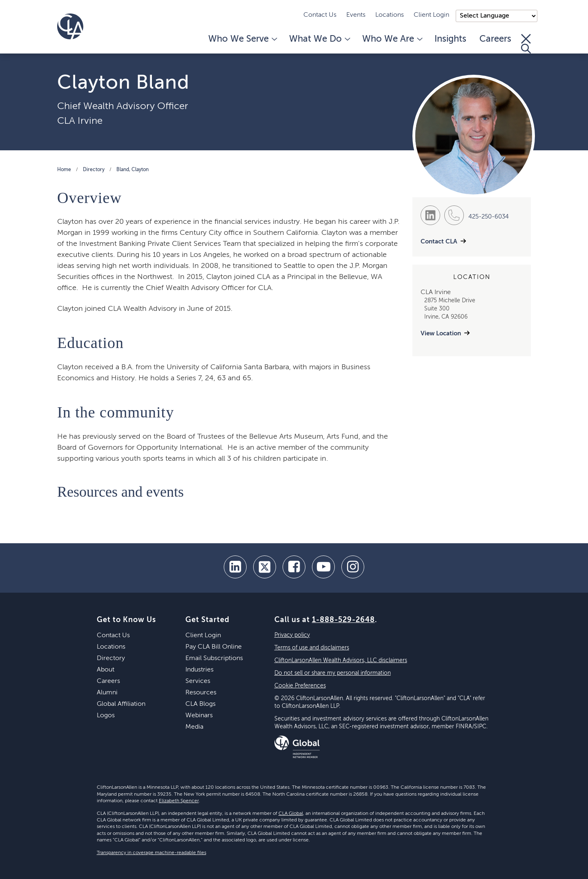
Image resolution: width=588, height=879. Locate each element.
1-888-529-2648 (343, 620)
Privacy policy (292, 635)
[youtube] (323, 567)
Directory (94, 170)
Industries (199, 670)
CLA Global (291, 814)
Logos (106, 716)
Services (198, 681)
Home (64, 170)
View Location (441, 334)
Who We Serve (242, 39)
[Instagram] (353, 567)
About (106, 670)
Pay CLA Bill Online (214, 647)
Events (356, 15)
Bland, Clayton (133, 170)
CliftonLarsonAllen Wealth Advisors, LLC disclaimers (341, 660)
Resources (201, 693)
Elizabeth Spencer (179, 801)
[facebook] (294, 567)
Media (194, 727)
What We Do (319, 39)
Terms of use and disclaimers (312, 648)
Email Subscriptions (214, 658)
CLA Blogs (200, 704)
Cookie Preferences (300, 686)
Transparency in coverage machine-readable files (151, 853)
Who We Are (392, 39)
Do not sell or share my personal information (333, 673)
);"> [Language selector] (497, 16)
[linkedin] (235, 567)
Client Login (431, 15)
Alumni (107, 693)
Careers (495, 39)
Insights (450, 39)
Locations (390, 15)
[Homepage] (70, 27)
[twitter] (265, 567)
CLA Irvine (80, 121)
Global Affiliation (121, 704)
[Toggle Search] (526, 44)
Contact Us (320, 15)
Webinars (199, 716)
